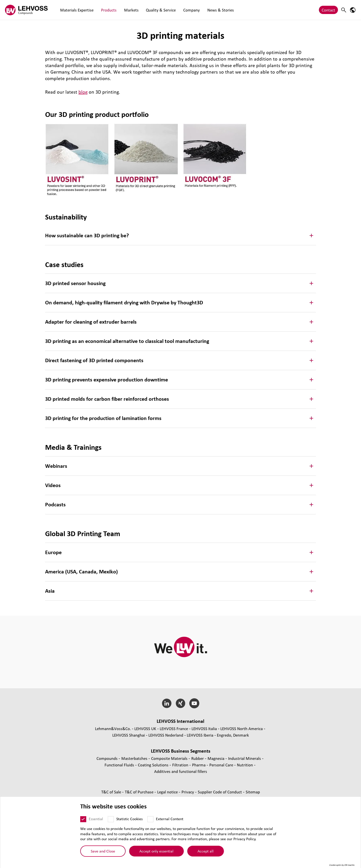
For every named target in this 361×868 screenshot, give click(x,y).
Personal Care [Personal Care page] (222, 765)
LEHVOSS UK (145, 728)
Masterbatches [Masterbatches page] (135, 758)
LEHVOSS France (174, 728)
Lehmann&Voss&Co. (113, 728)
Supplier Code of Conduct (220, 792)
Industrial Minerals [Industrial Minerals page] (245, 758)
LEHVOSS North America (242, 728)
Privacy (188, 792)
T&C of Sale (112, 792)
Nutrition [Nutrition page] (245, 765)
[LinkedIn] (167, 703)
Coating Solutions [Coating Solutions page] (154, 765)
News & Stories (210, 10)
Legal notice (168, 792)
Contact (328, 10)
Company (183, 10)
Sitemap (253, 792)
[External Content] (150, 819)
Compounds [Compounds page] (108, 758)
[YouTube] (194, 703)
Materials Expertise (76, 10)
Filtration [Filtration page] (181, 765)
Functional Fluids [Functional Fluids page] (120, 765)
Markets (126, 10)
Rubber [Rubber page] (198, 758)
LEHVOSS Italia (204, 728)
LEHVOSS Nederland (166, 735)
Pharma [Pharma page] (199, 765)
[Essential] (83, 819)
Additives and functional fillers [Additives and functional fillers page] (181, 771)
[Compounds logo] (26, 10)
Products (106, 10)
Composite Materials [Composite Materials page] (170, 758)
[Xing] (181, 703)
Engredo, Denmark (233, 735)
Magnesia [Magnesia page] (216, 758)
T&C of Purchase (140, 792)
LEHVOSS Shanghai (129, 735)
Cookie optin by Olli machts (342, 865)
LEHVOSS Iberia (200, 735)
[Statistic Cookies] (111, 819)
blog (83, 92)
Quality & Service (154, 10)
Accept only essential (156, 851)
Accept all (206, 851)
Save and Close (103, 851)
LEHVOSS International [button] (180, 721)
